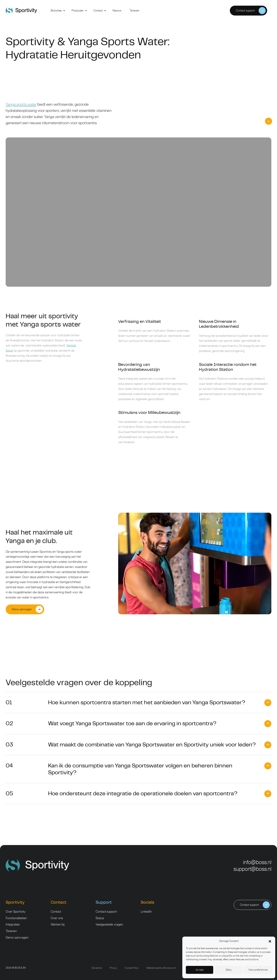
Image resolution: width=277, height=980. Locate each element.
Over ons (57, 918)
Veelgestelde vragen (109, 925)
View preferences (258, 970)
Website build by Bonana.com (161, 968)
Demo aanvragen (17, 938)
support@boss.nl (252, 869)
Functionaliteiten (16, 918)
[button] (270, 941)
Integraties (13, 925)
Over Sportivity (15, 912)
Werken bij (58, 925)
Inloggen (220, 11)
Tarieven (11, 931)
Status (100, 918)
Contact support (106, 912)
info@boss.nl (257, 862)
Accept (200, 970)
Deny (229, 970)
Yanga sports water (21, 104)
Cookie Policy (132, 968)
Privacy (113, 968)
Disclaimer (97, 968)
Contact (56, 912)
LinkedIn (146, 912)
